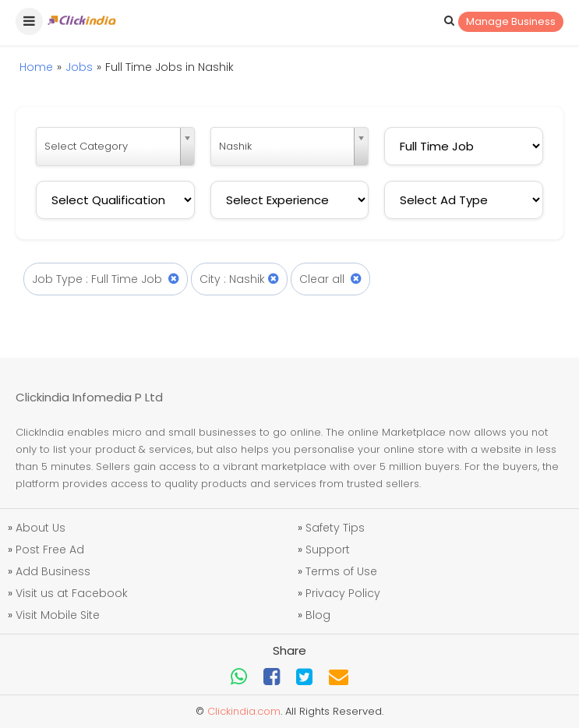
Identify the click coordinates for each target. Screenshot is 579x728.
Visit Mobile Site (58, 615)
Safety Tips (335, 528)
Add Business (53, 571)
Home (36, 67)
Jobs (79, 67)
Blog (318, 615)
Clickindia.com (244, 711)
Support (328, 550)
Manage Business (511, 21)
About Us (41, 528)
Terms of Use (341, 571)
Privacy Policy (343, 593)
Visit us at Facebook (72, 593)
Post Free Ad (50, 550)
